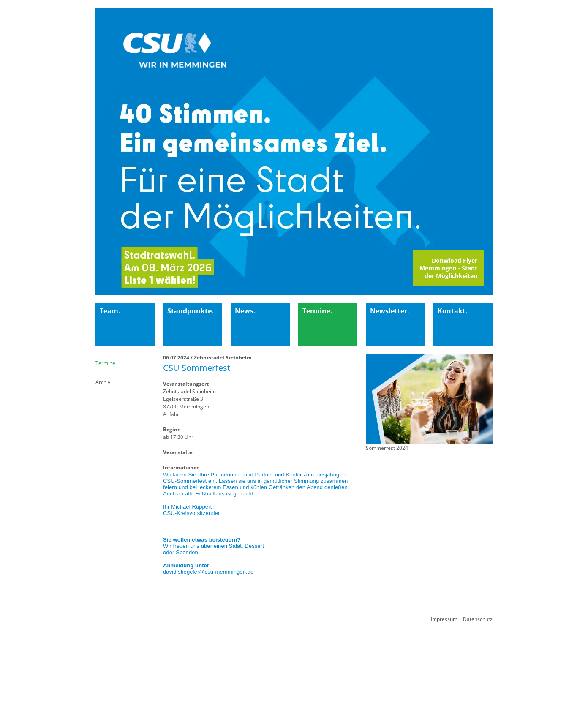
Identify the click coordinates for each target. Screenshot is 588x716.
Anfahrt (172, 414)
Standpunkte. (191, 311)
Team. (110, 311)
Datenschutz (478, 619)
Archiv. (103, 382)
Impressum (444, 619)
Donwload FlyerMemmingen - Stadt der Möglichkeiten (448, 268)
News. (245, 311)
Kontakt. (453, 311)
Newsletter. (390, 311)
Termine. (317, 311)
